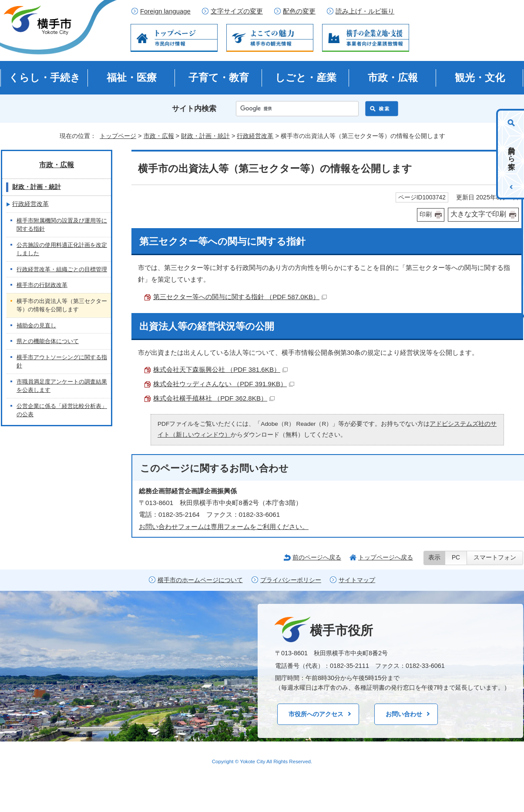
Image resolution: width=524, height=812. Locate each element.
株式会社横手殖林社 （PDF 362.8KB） (214, 398)
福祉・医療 (132, 77)
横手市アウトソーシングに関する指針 (62, 362)
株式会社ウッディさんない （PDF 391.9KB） (224, 384)
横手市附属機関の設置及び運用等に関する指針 (62, 225)
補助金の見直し (36, 325)
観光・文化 (480, 77)
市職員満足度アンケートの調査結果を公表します (62, 386)
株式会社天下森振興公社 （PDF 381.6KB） (220, 369)
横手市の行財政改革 (42, 285)
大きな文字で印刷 (478, 214)
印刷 (426, 214)
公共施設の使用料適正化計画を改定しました (62, 249)
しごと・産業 (306, 77)
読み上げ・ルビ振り (365, 11)
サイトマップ (357, 580)
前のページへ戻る (317, 557)
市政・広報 (393, 77)
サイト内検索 (194, 109)
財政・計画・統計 (205, 136)
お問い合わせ (404, 714)
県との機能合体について (48, 341)
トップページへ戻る (386, 557)
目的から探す (512, 154)
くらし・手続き (45, 77)
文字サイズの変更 (237, 11)
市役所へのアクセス (316, 714)
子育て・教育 (219, 77)
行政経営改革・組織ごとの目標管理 (62, 269)
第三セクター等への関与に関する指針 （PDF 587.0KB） (240, 297)
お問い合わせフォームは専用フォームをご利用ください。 (224, 527)
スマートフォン (495, 558)
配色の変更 (299, 11)
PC (456, 558)
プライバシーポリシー (291, 580)
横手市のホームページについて (200, 580)
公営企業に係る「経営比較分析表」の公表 (62, 410)
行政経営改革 (255, 136)
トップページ (118, 136)
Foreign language (165, 11)
